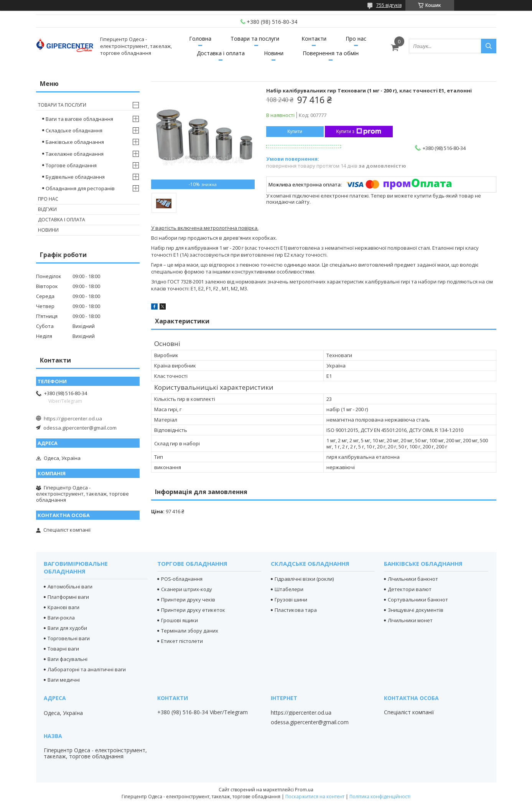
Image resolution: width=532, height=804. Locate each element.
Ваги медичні (64, 680)
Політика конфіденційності (380, 797)
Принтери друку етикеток (193, 610)
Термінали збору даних (190, 631)
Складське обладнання (74, 130)
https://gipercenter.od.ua (73, 418)
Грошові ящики (180, 620)
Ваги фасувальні (68, 659)
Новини (274, 53)
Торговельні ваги (69, 638)
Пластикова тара (296, 610)
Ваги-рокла (61, 618)
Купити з (359, 132)
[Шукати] (489, 46)
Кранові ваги (63, 607)
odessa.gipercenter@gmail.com (80, 428)
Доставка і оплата (221, 53)
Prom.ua (304, 790)
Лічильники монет (410, 620)
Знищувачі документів (416, 610)
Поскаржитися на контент (315, 797)
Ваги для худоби (67, 628)
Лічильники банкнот (413, 579)
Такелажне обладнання (75, 154)
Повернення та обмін (331, 53)
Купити (295, 132)
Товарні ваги (63, 649)
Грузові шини (291, 600)
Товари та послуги (255, 39)
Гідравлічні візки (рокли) (304, 579)
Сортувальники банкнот (418, 600)
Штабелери (289, 589)
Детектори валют (410, 589)
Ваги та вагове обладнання (79, 119)
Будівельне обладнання (75, 177)
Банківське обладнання (75, 142)
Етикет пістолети (182, 641)
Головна (200, 39)
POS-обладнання (182, 579)
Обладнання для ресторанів (80, 188)
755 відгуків (389, 5)
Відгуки (47, 209)
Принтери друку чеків (188, 600)
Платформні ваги (68, 597)
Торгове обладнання (71, 165)
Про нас (356, 39)
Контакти (314, 39)
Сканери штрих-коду (187, 589)
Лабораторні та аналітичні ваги (87, 669)
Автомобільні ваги (70, 587)
